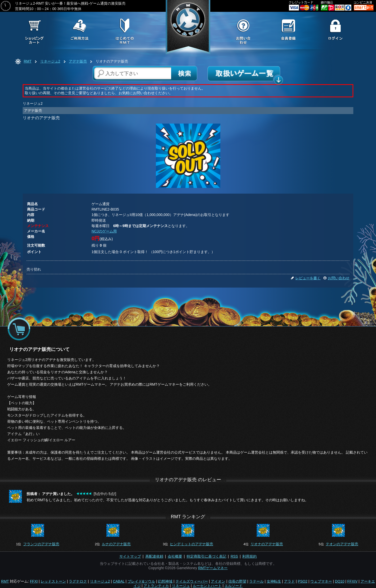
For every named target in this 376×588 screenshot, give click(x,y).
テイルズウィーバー (192, 581)
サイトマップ (130, 556)
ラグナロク (78, 581)
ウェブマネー (321, 581)
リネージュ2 (50, 61)
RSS (234, 556)
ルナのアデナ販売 (116, 544)
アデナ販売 (78, 61)
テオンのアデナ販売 (342, 544)
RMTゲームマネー (213, 568)
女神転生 (274, 581)
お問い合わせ (336, 278)
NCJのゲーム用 (104, 231)
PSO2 (302, 581)
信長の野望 (237, 581)
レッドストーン (53, 581)
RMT (28, 61)
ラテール (256, 581)
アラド (289, 581)
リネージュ (181, 586)
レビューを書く (306, 278)
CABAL (119, 581)
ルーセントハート (207, 586)
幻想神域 (165, 581)
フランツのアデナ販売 (41, 544)
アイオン (218, 581)
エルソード (233, 586)
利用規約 (249, 556)
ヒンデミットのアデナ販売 (191, 544)
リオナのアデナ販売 (267, 544)
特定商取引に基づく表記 (206, 556)
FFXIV (353, 581)
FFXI (34, 581)
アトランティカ (156, 586)
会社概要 (175, 556)
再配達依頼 (154, 556)
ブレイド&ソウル (141, 581)
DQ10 (340, 581)
